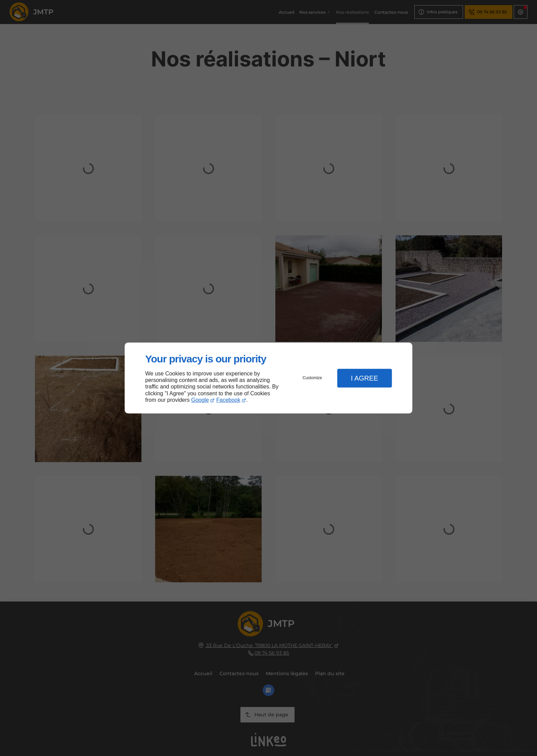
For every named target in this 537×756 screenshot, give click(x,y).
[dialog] (268, 378)
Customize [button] (313, 378)
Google (200, 400)
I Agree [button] (364, 378)
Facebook (228, 400)
